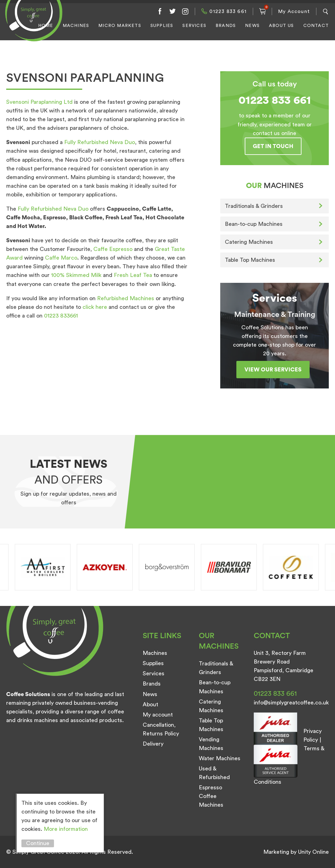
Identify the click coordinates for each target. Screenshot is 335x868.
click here (96, 307)
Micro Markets (120, 26)
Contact (316, 26)
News (252, 26)
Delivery (153, 744)
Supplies (162, 26)
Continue (38, 843)
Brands (226, 26)
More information (66, 829)
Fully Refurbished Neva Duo (100, 142)
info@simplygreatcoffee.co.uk (291, 703)
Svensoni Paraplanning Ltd (40, 102)
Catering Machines (249, 242)
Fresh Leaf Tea (133, 275)
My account (158, 715)
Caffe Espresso (114, 249)
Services (194, 26)
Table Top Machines (250, 260)
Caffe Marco (60, 258)
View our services (273, 370)
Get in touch (273, 146)
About (150, 704)
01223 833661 (61, 316)
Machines (76, 26)
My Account (294, 11)
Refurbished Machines (126, 298)
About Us (281, 26)
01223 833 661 (228, 11)
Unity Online (313, 852)
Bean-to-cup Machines (254, 224)
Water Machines (220, 758)
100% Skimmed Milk (77, 275)
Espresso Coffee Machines (211, 796)
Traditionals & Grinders (254, 206)
